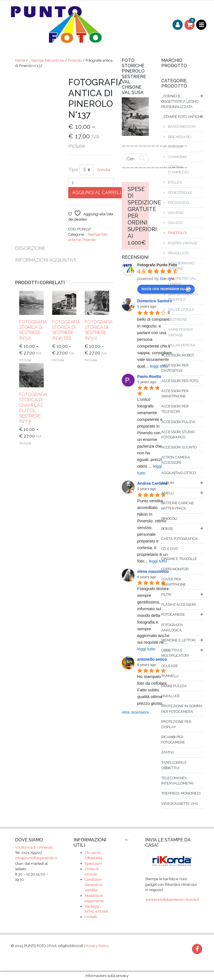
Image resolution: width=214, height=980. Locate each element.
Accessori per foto (180, 381)
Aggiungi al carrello (99, 193)
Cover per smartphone (174, 582)
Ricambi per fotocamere (173, 740)
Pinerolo (75, 60)
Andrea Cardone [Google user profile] (153, 483)
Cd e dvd (170, 549)
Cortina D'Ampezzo (178, 170)
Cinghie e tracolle (179, 559)
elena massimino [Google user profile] (153, 571)
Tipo (73, 170)
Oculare (170, 666)
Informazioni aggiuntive (46, 260)
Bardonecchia (182, 126)
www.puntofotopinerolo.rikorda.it (172, 900)
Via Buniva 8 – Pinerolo (34, 847)
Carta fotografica (179, 539)
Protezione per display (176, 724)
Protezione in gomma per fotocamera (182, 709)
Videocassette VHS (180, 804)
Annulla (104, 170)
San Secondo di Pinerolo (183, 297)
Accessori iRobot (178, 355)
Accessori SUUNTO (179, 447)
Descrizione (30, 248)
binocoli (169, 519)
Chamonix (177, 157)
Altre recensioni (135, 712)
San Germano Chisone (181, 266)
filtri (166, 594)
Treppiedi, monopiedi (181, 793)
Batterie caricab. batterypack (178, 506)
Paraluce (171, 696)
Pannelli (170, 676)
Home (20, 60)
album (168, 483)
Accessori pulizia (178, 422)
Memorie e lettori (178, 640)
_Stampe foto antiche (47, 60)
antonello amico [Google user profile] (152, 659)
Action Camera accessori (176, 460)
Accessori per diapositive (175, 368)
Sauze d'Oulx (181, 309)
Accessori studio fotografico (178, 435)
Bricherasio (180, 137)
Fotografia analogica (172, 627)
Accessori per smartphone (175, 394)
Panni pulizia (174, 686)
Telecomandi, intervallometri (177, 781)
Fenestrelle (180, 193)
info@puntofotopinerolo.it (36, 858)
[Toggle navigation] (201, 25)
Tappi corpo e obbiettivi (174, 765)
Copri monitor (175, 569)
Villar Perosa (182, 345)
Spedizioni (93, 864)
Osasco (175, 223)
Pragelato (178, 253)
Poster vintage (183, 243)
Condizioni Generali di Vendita (94, 885)
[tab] (33, 248)
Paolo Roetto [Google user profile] (149, 376)
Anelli (167, 493)
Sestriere (177, 319)
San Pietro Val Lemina (182, 281)
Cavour (175, 147)
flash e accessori (179, 604)
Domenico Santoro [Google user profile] (155, 301)
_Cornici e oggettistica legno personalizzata (180, 101)
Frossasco (178, 203)
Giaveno (176, 213)
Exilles (175, 182)
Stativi (167, 752)
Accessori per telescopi (175, 409)
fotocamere (173, 615)
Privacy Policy (97, 946)
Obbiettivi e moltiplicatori (175, 653)
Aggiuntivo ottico (179, 473)
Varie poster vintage (180, 332)
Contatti (91, 917)
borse (167, 529)
